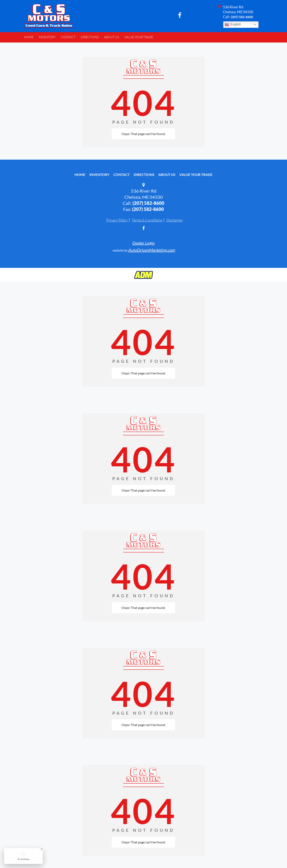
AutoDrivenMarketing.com (151, 250)
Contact (122, 175)
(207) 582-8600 (242, 17)
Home (80, 175)
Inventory (99, 175)
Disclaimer (175, 220)
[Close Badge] (42, 849)
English (233, 25)
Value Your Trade (196, 175)
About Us (167, 175)
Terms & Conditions (147, 220)
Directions (144, 175)
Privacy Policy (117, 220)
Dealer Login (144, 243)
